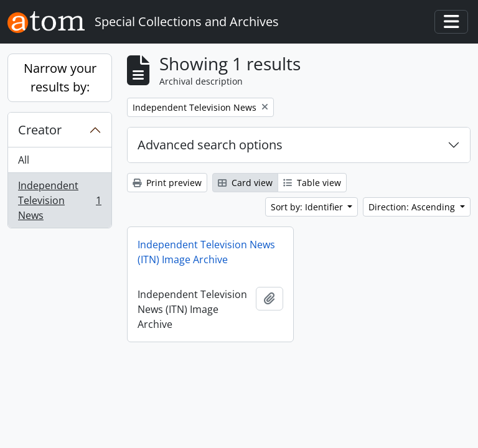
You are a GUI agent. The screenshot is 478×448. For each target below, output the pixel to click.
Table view (312, 183)
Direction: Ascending (413, 207)
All (24, 160)
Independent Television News (59, 200)
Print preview (167, 183)
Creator (40, 130)
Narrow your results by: (60, 77)
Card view (245, 183)
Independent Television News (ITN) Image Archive (206, 252)
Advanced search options (210, 145)
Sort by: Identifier (308, 207)
